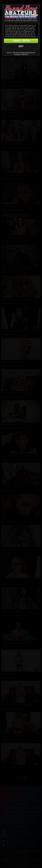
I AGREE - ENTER (21, 41)
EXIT (21, 46)
